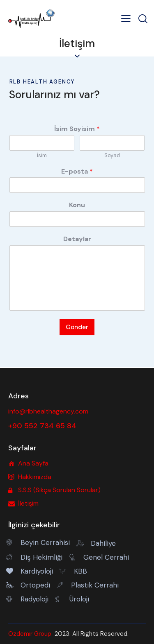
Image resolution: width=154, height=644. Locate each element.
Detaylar (77, 239)
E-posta (77, 172)
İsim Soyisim (77, 129)
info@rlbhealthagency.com (48, 411)
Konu (77, 205)
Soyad (112, 156)
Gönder (77, 327)
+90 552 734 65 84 (42, 426)
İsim (42, 156)
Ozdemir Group (30, 634)
